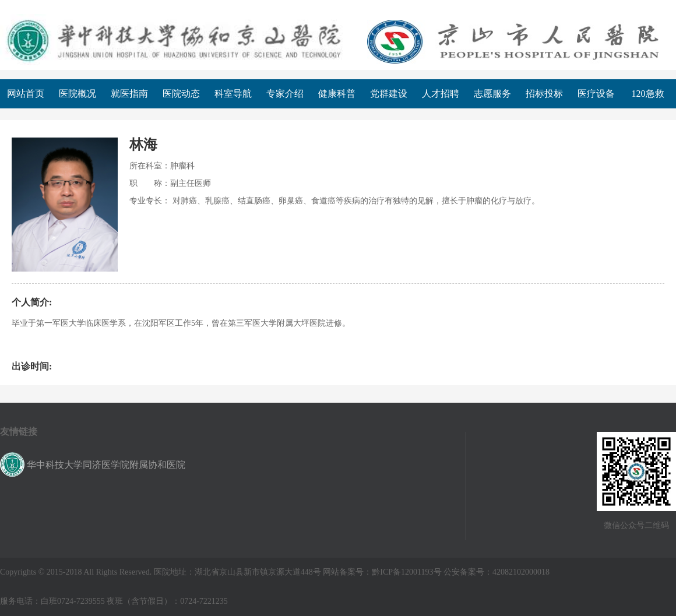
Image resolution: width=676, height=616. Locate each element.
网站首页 (26, 94)
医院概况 (78, 94)
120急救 (648, 94)
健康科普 (337, 94)
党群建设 (389, 94)
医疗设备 (596, 94)
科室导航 (233, 94)
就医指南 (129, 94)
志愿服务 (492, 94)
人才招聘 (441, 94)
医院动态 (181, 94)
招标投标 (544, 94)
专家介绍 (285, 94)
